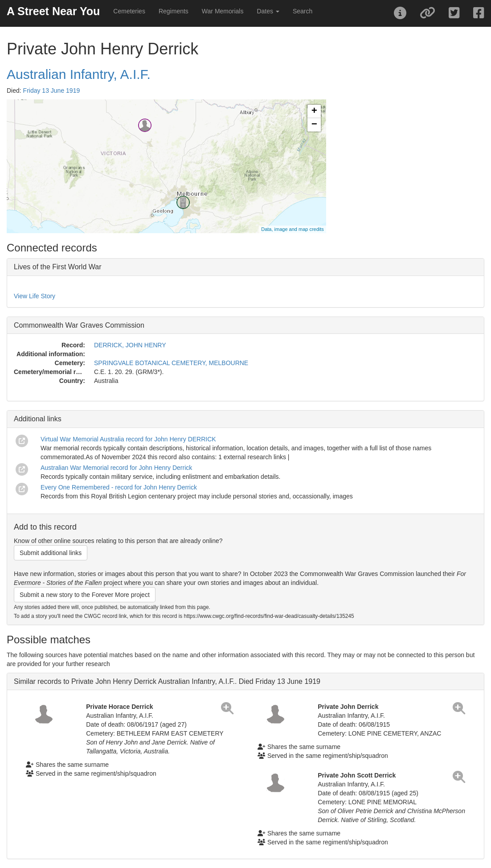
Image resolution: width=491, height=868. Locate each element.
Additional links (38, 419)
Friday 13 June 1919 (52, 91)
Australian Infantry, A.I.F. (79, 74)
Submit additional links (51, 553)
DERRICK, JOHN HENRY (130, 345)
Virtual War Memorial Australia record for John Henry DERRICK (128, 439)
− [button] (314, 125)
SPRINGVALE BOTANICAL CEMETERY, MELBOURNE (171, 363)
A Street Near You (53, 11)
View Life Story (35, 296)
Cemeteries (129, 11)
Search (303, 11)
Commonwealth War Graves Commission (79, 325)
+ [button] (314, 111)
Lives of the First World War (58, 267)
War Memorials (223, 11)
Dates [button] (268, 11)
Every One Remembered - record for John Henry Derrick (119, 487)
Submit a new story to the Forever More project (85, 595)
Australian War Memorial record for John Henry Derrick (116, 468)
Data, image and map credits (293, 229)
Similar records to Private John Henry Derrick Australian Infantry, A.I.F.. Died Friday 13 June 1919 (167, 681)
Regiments (174, 11)
